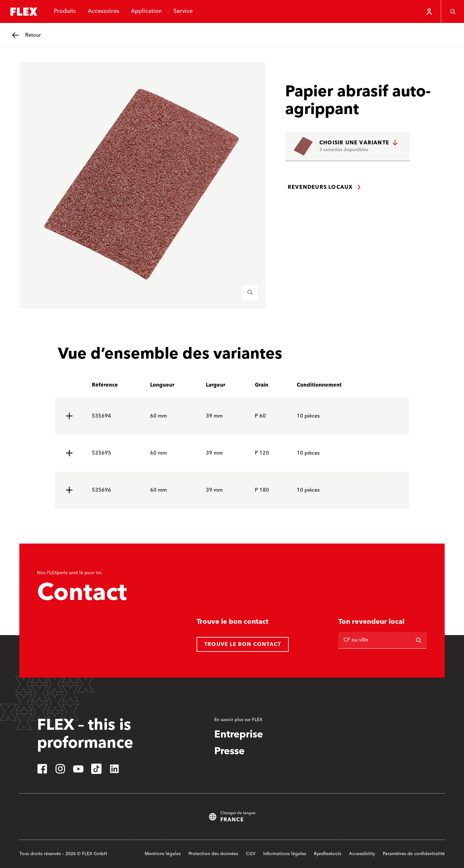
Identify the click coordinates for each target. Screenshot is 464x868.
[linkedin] (114, 769)
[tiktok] (96, 769)
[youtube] (78, 769)
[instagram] (60, 769)
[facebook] (42, 769)
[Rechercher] (419, 640)
